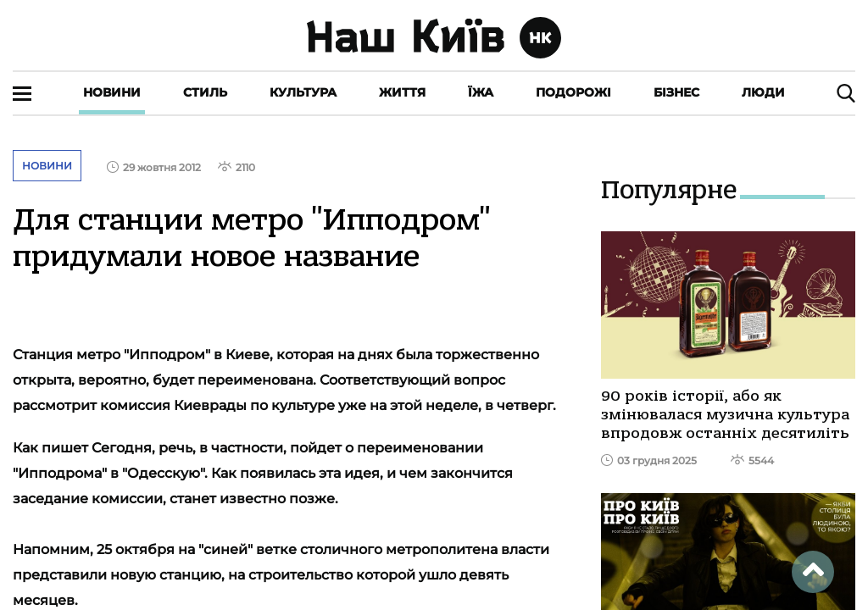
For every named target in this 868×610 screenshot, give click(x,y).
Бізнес (676, 92)
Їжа (481, 92)
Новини (112, 92)
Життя (402, 92)
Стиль (205, 92)
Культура (303, 92)
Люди (763, 92)
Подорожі (573, 92)
